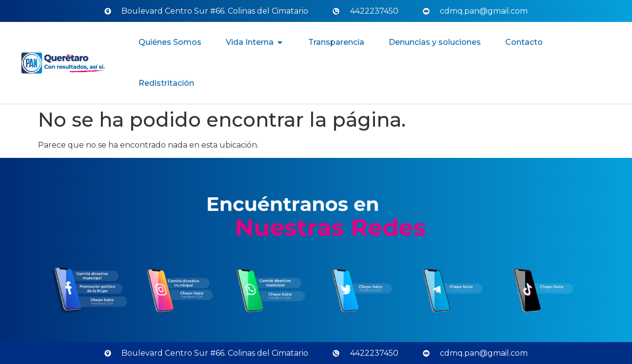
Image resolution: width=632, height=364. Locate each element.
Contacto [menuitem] (524, 42)
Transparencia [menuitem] (336, 42)
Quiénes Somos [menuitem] (170, 42)
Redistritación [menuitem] (166, 83)
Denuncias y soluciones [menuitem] (435, 42)
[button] (280, 42)
